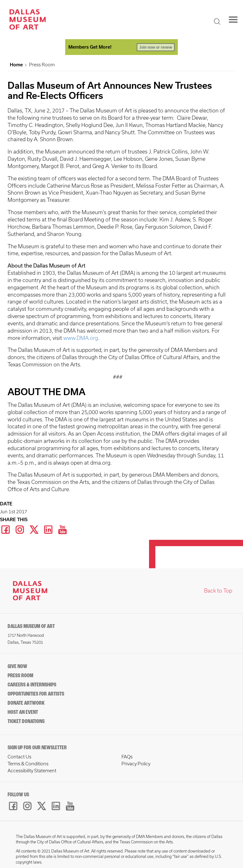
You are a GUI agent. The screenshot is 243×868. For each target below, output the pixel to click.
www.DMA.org (81, 338)
